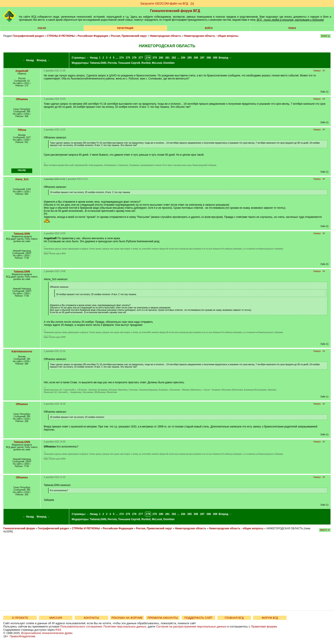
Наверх (317, 71)
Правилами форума (264, 626)
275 (128, 58)
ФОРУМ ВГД (270, 618)
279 (155, 58)
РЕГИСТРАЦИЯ (125, 28)
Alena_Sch (22, 179)
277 (141, 58)
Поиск (292, 28)
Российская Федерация (93, 36)
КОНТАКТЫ (91, 618)
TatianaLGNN (98, 63)
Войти (209, 28)
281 (167, 58)
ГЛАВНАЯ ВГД (234, 618)
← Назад (28, 60)
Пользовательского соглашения (81, 626)
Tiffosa (22, 130)
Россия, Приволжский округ (129, 36)
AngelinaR (22, 71)
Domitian (169, 63)
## (324, 71)
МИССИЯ (56, 618)
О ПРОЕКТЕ (20, 618)
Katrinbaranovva (22, 351)
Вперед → (43, 60)
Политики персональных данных (125, 626)
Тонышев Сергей (129, 63)
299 (215, 58)
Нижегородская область (166, 36)
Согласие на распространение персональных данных (191, 626)
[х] (192, 3)
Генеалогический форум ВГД (175, 11)
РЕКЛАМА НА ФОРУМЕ (127, 618)
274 (121, 58)
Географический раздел (28, 36)
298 (209, 58)
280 (161, 58)
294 (183, 58)
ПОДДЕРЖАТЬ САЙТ (199, 618)
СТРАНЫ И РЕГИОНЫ (61, 36)
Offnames (22, 99)
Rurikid (146, 63)
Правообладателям (22, 636)
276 (134, 58)
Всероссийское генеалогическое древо (47, 633)
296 (196, 58)
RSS (58, 630)
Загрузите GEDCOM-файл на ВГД (164, 3)
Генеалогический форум (19, 528)
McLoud (157, 63)
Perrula (112, 63)
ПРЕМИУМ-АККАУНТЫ (163, 618)
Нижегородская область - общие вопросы (211, 36)
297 (202, 58)
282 (174, 58)
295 (190, 58)
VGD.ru (42, 28)
